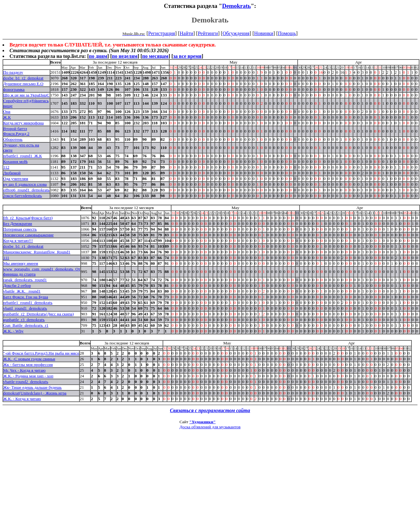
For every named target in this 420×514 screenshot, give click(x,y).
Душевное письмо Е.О (23, 84)
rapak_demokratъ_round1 (25, 280)
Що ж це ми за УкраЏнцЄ (26, 95)
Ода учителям (16, 179)
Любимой (12, 173)
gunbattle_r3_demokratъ (24, 320)
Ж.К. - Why (13, 331)
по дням (98, 56)
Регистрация (162, 33)
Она (7, 111)
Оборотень (13, 139)
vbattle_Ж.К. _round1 (22, 291)
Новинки (264, 33)
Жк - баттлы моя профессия (28, 365)
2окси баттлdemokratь (23, 196)
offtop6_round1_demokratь (26, 190)
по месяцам (155, 56)
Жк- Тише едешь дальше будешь (32, 387)
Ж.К (7, 117)
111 (6, 258)
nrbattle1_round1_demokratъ (28, 303)
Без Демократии (18, 223)
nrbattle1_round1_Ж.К (23, 156)
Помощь (287, 33)
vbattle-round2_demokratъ (26, 382)
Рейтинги (208, 33)
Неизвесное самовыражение (28, 235)
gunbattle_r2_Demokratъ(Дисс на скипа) (38, 314)
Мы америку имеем (21, 263)
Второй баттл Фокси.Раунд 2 (16, 131)
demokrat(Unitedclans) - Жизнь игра (35, 393)
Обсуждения (236, 33)
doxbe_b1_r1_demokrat (23, 246)
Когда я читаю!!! (18, 241)
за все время (187, 56)
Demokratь (236, 6)
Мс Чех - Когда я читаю (24, 370)
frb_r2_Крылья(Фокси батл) (28, 218)
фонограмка (14, 89)
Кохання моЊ (15, 161)
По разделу (13, 72)
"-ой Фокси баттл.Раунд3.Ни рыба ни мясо (41, 353)
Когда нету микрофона (23, 123)
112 (6, 167)
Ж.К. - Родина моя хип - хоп (28, 376)
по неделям (125, 56)
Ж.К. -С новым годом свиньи (29, 359)
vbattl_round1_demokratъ (25, 308)
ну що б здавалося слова (25, 184)
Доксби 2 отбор (17, 285)
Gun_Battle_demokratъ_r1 (26, 325)
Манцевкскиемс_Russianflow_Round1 (37, 252)
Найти (186, 33)
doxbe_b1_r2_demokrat (23, 78)
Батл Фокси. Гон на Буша (26, 297)
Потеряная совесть (20, 229)
